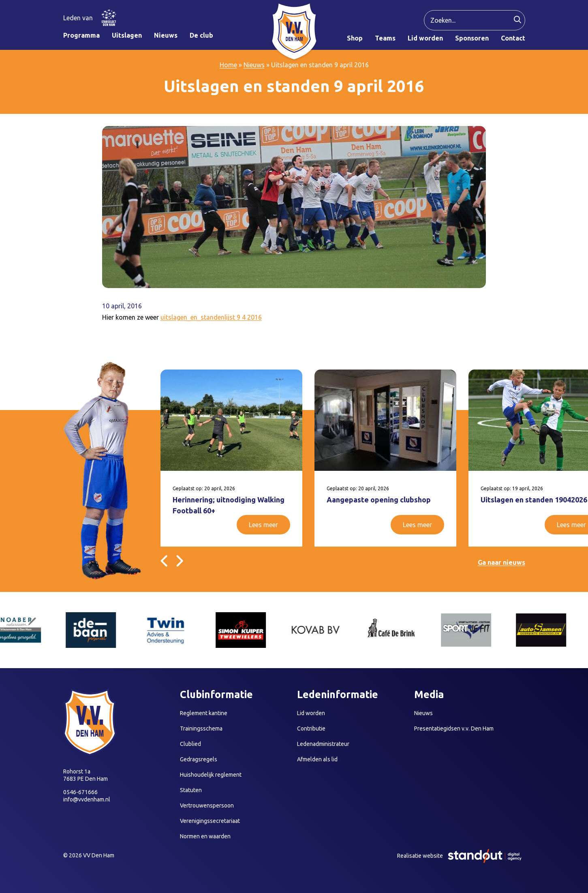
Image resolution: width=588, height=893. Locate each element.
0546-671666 (80, 792)
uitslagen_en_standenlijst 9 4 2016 (211, 317)
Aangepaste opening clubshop (379, 500)
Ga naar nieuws (501, 562)
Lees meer (263, 525)
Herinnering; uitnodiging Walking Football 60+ (229, 505)
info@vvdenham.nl (87, 799)
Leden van (78, 18)
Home (228, 65)
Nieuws (254, 65)
